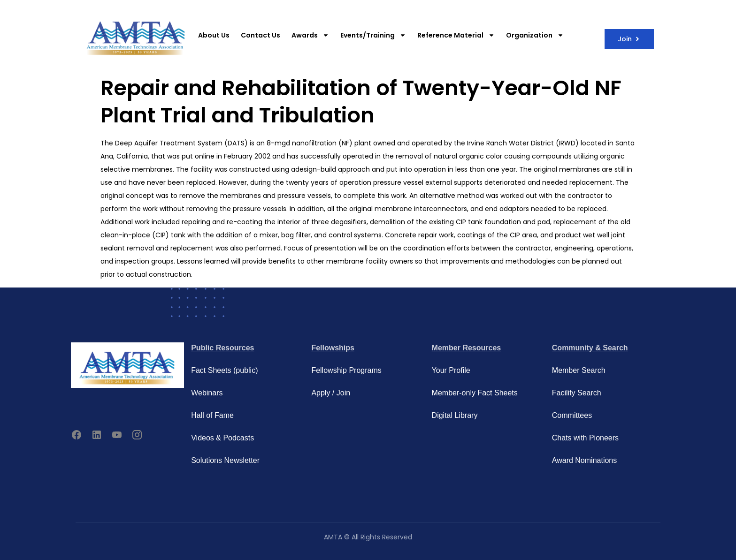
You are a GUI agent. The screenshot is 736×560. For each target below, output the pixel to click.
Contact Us (261, 35)
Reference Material (456, 35)
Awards (310, 35)
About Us (214, 35)
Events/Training (373, 35)
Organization (535, 35)
